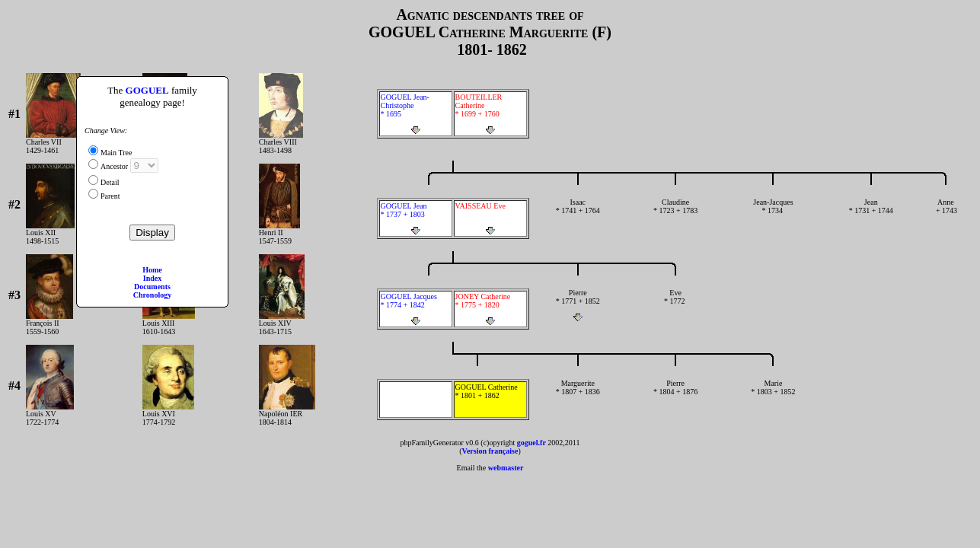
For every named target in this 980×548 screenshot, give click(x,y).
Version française (490, 451)
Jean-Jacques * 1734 (773, 215)
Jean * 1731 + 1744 (871, 215)
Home (152, 270)
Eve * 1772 (675, 305)
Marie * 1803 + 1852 (773, 396)
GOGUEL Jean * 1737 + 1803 (416, 218)
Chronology (152, 295)
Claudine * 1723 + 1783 (675, 215)
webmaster (506, 468)
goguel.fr (531, 443)
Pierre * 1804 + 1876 (675, 396)
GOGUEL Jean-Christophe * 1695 (416, 114)
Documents (152, 287)
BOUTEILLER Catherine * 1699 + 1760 (490, 114)
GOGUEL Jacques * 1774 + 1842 (416, 309)
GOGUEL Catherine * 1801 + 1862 (490, 400)
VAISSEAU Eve (490, 218)
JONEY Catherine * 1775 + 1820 (490, 309)
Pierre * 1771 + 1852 (578, 305)
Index (152, 278)
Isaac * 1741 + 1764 (578, 215)
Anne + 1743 (946, 215)
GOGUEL (147, 90)
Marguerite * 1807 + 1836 (578, 396)
